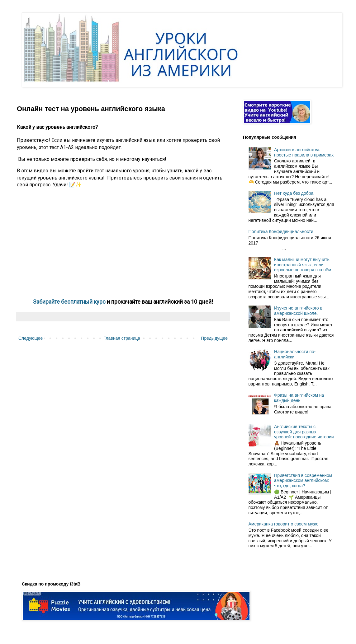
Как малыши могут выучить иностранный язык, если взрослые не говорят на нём (303, 265)
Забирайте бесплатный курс (70, 302)
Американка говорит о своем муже (284, 524)
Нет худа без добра (294, 193)
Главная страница (122, 338)
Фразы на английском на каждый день (299, 398)
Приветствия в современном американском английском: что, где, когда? (303, 481)
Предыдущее (214, 338)
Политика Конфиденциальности (281, 231)
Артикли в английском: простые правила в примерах (304, 152)
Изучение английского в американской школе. (298, 311)
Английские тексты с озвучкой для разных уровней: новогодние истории (304, 432)
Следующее (31, 338)
